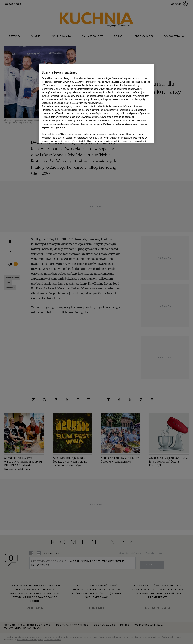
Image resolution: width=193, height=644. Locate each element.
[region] (97, 104)
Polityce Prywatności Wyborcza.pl (120, 124)
